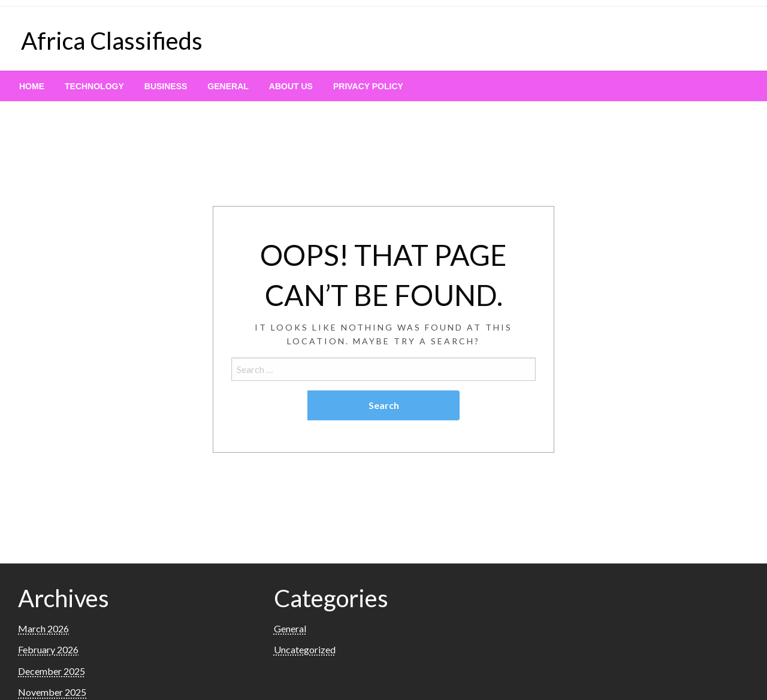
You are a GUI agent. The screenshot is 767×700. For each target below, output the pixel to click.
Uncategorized (305, 649)
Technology (94, 86)
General (228, 86)
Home (32, 86)
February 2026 (48, 649)
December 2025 (52, 671)
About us (291, 86)
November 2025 (52, 692)
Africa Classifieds (112, 41)
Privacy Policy (368, 86)
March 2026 (43, 628)
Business (166, 86)
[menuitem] (32, 86)
